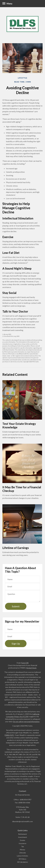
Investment (23, 837)
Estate (23, 840)
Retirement (23, 834)
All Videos (22, 859)
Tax (23, 846)
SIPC (12, 735)
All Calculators (23, 862)
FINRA (7, 735)
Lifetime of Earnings (16, 548)
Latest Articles (22, 856)
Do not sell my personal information (26, 722)
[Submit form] (16, 606)
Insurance (22, 843)
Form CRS (25, 663)
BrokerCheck (31, 668)
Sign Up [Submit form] (16, 644)
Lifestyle (23, 853)
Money (22, 850)
